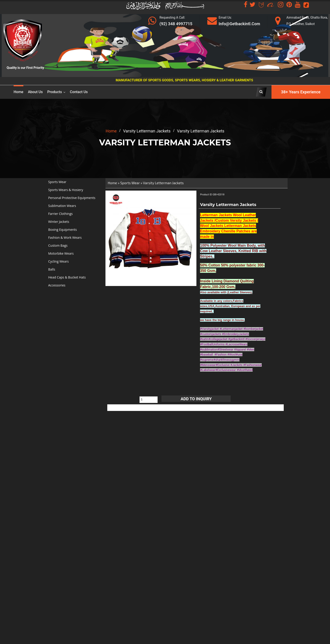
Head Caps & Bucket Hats (67, 277)
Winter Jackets (59, 222)
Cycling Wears (59, 261)
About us (35, 92)
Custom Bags (58, 245)
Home (18, 92)
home (111, 131)
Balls (52, 269)
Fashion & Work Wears (65, 237)
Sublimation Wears (62, 206)
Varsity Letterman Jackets (163, 183)
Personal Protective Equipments (72, 198)
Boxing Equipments (63, 230)
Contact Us (79, 92)
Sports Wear (57, 182)
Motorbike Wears (61, 253)
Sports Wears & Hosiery (66, 190)
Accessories (57, 285)
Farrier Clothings (61, 214)
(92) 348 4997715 (176, 24)
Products (55, 92)
